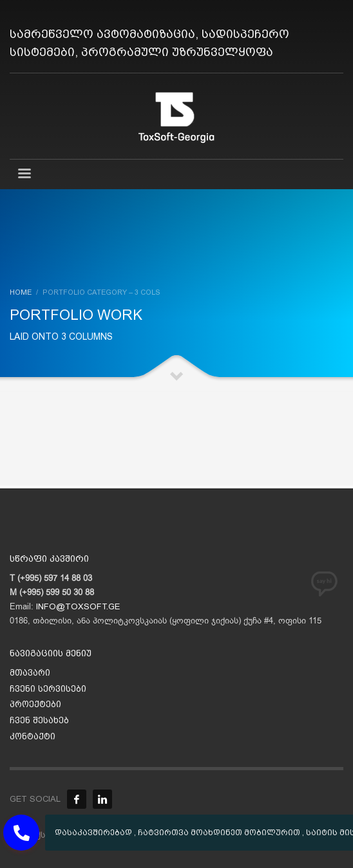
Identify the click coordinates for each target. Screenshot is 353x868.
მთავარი (30, 673)
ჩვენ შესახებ (39, 720)
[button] (21, 833)
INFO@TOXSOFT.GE (78, 606)
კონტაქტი (33, 736)
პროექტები (35, 704)
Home (21, 292)
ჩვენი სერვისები (48, 689)
